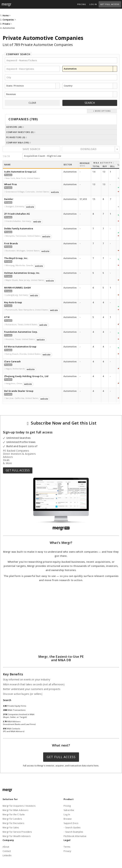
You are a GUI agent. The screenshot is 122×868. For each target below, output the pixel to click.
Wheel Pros (11, 184)
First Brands (11, 243)
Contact (7, 851)
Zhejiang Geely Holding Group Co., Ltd (26, 376)
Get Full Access (110, 4)
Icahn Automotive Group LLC (20, 172)
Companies (8, 20)
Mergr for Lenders (12, 819)
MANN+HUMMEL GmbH (18, 288)
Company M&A (19, 143)
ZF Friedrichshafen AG (17, 214)
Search (90, 103)
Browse (68, 819)
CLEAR (32, 103)
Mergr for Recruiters (13, 823)
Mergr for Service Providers (17, 832)
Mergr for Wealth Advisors (17, 836)
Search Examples (74, 832)
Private (6, 24)
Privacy (67, 851)
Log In (93, 4)
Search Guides (73, 828)
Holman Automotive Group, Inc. (22, 273)
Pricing (82, 4)
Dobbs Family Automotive (19, 228)
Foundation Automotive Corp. (21, 332)
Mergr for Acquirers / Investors (19, 806)
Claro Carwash (12, 361)
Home (6, 16)
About (6, 847)
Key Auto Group (13, 302)
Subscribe (69, 810)
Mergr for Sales (11, 828)
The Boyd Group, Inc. (16, 258)
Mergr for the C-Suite (14, 815)
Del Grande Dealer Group (19, 391)
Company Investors (21, 132)
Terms (67, 847)
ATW (7, 317)
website (55, 192)
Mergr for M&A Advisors (15, 810)
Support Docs (71, 823)
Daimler (9, 199)
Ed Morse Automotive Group (20, 347)
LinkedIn (7, 855)
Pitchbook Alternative (75, 836)
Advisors (15, 127)
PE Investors (17, 137)
